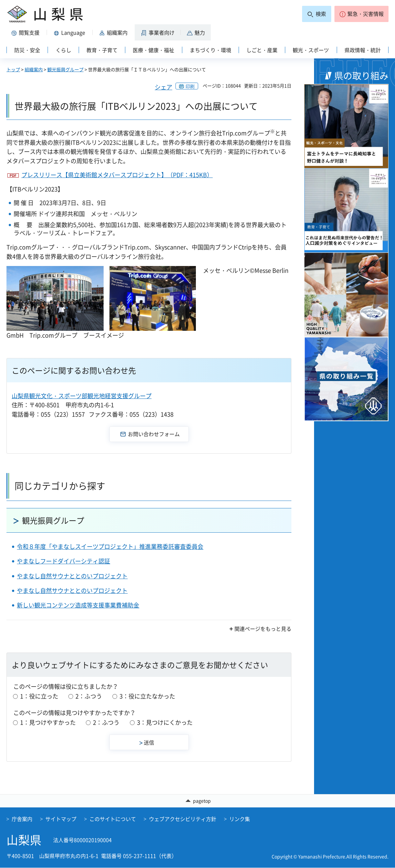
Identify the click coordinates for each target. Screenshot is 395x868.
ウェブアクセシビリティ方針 (183, 819)
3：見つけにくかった (165, 722)
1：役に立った (39, 696)
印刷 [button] (190, 86)
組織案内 (34, 69)
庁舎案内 (22, 819)
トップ (13, 69)
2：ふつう (89, 696)
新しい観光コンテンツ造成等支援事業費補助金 (78, 605)
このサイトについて (113, 819)
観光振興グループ (65, 69)
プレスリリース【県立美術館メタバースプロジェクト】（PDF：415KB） (117, 175)
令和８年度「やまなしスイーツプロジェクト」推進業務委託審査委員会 (110, 546)
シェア (164, 87)
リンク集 (240, 819)
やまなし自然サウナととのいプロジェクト (72, 576)
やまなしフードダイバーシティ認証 (63, 561)
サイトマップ (61, 819)
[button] (361, 14)
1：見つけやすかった (48, 722)
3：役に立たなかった (147, 696)
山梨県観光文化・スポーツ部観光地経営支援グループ (82, 396)
